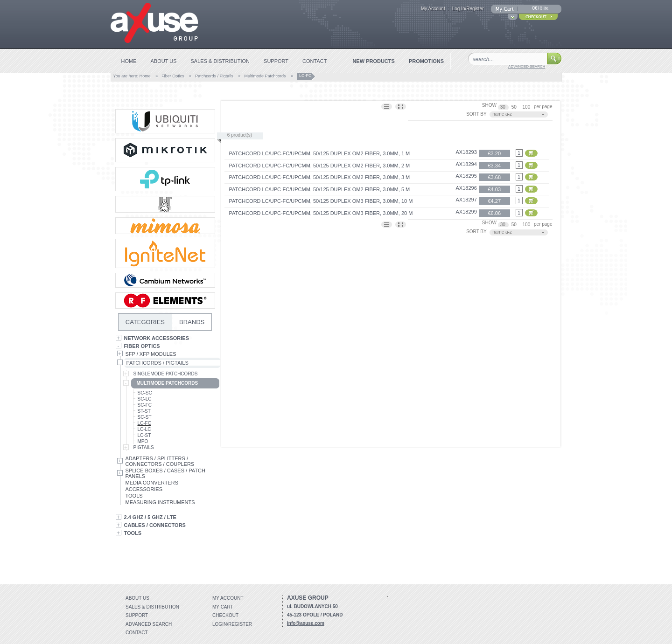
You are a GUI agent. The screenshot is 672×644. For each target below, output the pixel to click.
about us (164, 61)
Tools (134, 496)
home (129, 61)
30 (504, 107)
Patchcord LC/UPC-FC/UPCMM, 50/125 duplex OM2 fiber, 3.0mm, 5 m (320, 189)
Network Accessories (157, 338)
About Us (137, 598)
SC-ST (145, 417)
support (276, 61)
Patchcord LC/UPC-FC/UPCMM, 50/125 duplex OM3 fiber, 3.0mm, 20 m (321, 213)
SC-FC (145, 405)
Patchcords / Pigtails (214, 76)
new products (373, 61)
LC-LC (144, 429)
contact (315, 61)
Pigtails (144, 447)
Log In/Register (468, 9)
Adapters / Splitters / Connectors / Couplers (160, 461)
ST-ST (144, 411)
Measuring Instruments (160, 502)
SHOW (489, 105)
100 (527, 107)
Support (137, 615)
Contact (137, 633)
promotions (426, 61)
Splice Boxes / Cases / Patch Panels (165, 473)
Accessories (144, 489)
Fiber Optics (173, 76)
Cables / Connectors (155, 525)
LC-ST (144, 435)
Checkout (225, 615)
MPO (143, 441)
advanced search (527, 66)
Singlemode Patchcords (166, 374)
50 (515, 107)
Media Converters (152, 483)
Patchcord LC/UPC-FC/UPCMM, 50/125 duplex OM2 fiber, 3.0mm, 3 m (320, 177)
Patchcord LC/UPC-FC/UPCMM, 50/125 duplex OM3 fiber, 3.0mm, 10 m (321, 201)
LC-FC (144, 423)
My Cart (223, 607)
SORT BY (476, 114)
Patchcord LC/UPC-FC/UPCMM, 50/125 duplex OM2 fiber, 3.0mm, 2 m (320, 166)
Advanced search (149, 624)
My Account (433, 9)
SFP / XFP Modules (151, 354)
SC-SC (145, 393)
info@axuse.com (306, 623)
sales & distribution (220, 61)
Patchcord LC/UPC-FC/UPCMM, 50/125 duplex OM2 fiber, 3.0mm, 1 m (320, 153)
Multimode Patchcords (265, 76)
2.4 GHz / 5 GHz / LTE (150, 517)
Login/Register (232, 624)
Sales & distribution (152, 607)
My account (228, 598)
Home (145, 76)
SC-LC (145, 399)
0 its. (544, 9)
